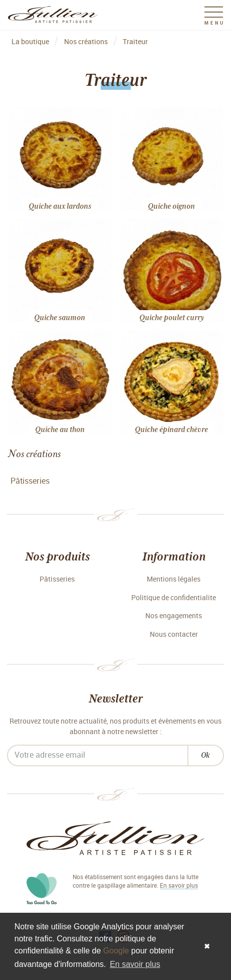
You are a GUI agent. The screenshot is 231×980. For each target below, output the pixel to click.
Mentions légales (174, 579)
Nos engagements (174, 616)
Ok (205, 755)
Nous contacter (174, 635)
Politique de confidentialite (174, 598)
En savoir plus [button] (135, 964)
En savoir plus (179, 886)
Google (116, 951)
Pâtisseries (30, 481)
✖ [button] (207, 946)
